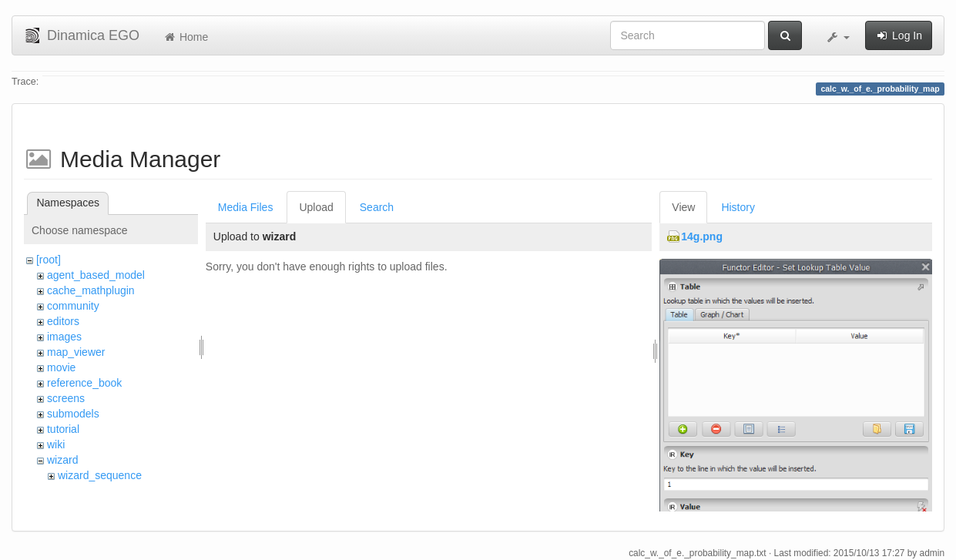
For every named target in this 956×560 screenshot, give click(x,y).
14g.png (702, 236)
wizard (62, 460)
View (683, 207)
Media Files (246, 207)
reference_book (84, 383)
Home (185, 37)
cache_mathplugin (91, 290)
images (64, 337)
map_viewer (76, 352)
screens (66, 398)
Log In (899, 35)
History (738, 207)
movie (61, 367)
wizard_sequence (100, 475)
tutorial (63, 429)
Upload (316, 207)
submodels (73, 414)
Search (377, 207)
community (73, 306)
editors (63, 321)
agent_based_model (96, 275)
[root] (49, 260)
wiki (56, 444)
